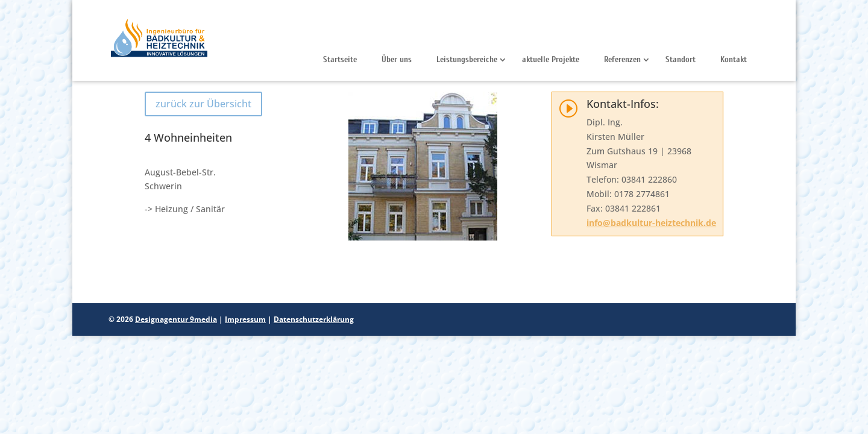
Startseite (340, 59)
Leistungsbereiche (467, 59)
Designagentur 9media (176, 319)
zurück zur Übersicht (203, 104)
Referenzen (622, 59)
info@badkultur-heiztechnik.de (651, 223)
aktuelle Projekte (551, 59)
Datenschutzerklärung (314, 319)
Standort (681, 59)
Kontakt (734, 59)
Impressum (245, 319)
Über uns (397, 59)
